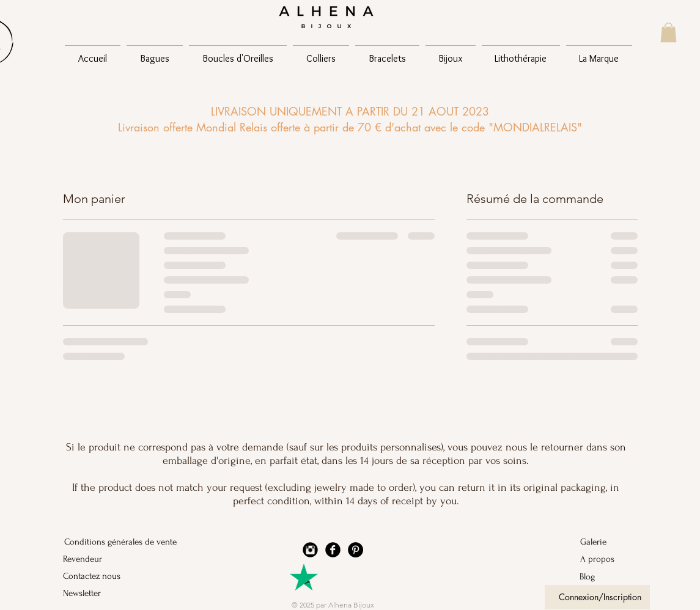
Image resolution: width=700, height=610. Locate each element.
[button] (669, 32)
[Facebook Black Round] (333, 550)
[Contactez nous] (96, 576)
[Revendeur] (96, 559)
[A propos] (612, 559)
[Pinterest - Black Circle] (356, 550)
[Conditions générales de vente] (120, 542)
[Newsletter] (96, 593)
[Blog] (612, 577)
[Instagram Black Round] (310, 550)
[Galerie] (612, 542)
